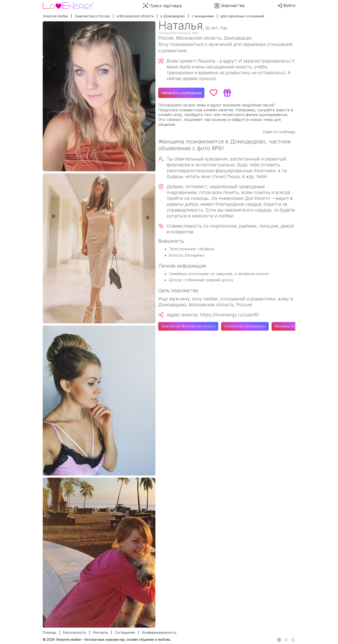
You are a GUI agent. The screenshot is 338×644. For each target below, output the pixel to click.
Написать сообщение (181, 93)
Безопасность (75, 632)
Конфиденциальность (159, 632)
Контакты (100, 632)
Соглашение (125, 632)
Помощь (50, 632)
